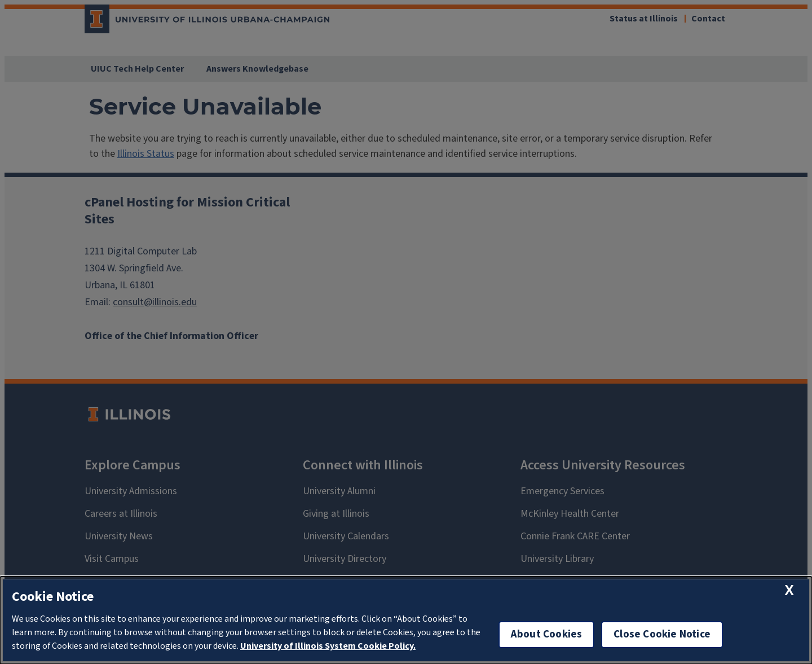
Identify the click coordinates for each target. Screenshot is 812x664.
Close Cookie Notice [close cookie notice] (662, 634)
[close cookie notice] (789, 590)
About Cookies (546, 634)
